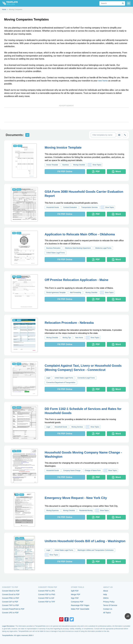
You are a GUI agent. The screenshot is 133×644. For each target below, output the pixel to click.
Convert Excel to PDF (11, 594)
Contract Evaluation (70, 207)
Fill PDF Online (65, 171)
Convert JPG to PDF (10, 613)
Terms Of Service (110, 605)
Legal (48, 378)
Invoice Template (52, 165)
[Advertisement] (66, 115)
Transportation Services (89, 207)
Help (105, 594)
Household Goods (53, 207)
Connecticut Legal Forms (86, 378)
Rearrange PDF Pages (80, 605)
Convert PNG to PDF (11, 598)
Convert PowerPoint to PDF (13, 609)
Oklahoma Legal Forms (103, 248)
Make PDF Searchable (80, 609)
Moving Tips (67, 338)
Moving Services (77, 427)
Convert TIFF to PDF (11, 605)
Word (116, 172)
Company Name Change (72, 471)
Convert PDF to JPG (46, 591)
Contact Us (108, 609)
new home (103, 81)
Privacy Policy (109, 602)
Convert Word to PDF (11, 591)
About (106, 591)
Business (66, 165)
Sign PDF (75, 598)
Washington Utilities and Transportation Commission (95, 550)
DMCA (106, 598)
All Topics (107, 613)
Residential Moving (86, 510)
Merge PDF (76, 594)
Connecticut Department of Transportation (61, 383)
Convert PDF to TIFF (47, 602)
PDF (96, 172)
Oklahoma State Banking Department (78, 248)
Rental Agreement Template (56, 292)
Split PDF (75, 591)
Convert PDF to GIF (46, 598)
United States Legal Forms (56, 253)
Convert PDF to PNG (47, 594)
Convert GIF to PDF (10, 602)
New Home (79, 338)
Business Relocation (53, 248)
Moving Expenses (53, 510)
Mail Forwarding (76, 292)
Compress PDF (77, 602)
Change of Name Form (93, 471)
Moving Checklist (79, 165)
